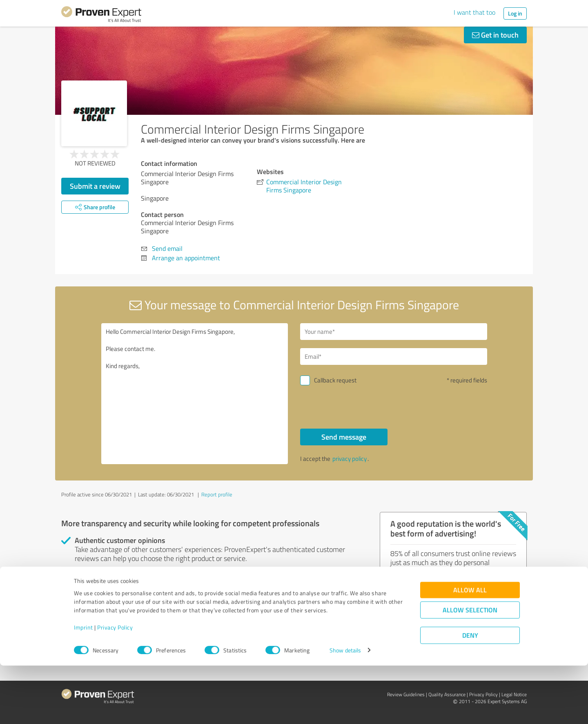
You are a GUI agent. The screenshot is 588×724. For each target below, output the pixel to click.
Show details (345, 709)
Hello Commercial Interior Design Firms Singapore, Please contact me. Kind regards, (195, 394)
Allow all (470, 648)
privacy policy (350, 459)
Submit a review (95, 186)
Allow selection (470, 668)
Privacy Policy (115, 686)
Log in (515, 13)
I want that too (474, 12)
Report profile (217, 494)
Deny (470, 694)
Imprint (84, 686)
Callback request (335, 380)
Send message (344, 437)
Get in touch (495, 35)
